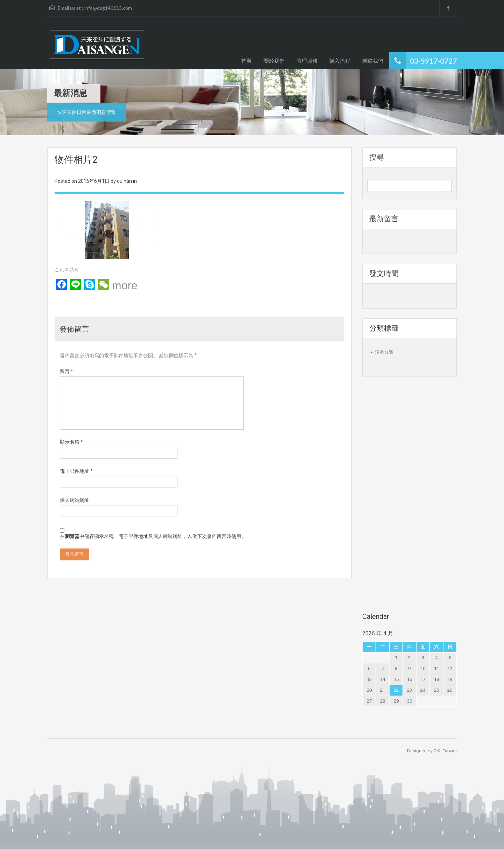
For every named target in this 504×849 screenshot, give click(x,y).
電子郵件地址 (76, 471)
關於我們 (274, 61)
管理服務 (307, 61)
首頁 (246, 61)
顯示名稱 (71, 442)
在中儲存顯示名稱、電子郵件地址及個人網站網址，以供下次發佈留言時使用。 (153, 536)
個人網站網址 (75, 500)
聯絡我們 (373, 61)
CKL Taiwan (445, 751)
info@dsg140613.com (108, 8)
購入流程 (340, 61)
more (125, 285)
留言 (66, 371)
